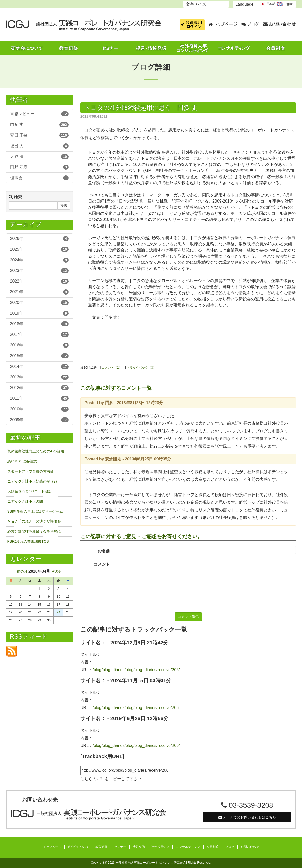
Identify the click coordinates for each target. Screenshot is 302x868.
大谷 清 (40, 157)
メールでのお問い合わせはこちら (247, 817)
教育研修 (102, 847)
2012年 (40, 388)
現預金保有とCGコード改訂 (30, 491)
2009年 (40, 420)
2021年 (40, 292)
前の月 (22, 571)
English (285, 4)
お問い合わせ (250, 847)
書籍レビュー (40, 114)
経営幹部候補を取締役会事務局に (34, 531)
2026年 (40, 239)
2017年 (40, 335)
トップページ (52, 847)
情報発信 (139, 847)
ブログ (230, 847)
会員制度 (213, 847)
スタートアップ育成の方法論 (31, 471)
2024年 (40, 260)
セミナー (120, 847)
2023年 (40, 271)
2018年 (40, 324)
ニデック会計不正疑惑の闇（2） (33, 481)
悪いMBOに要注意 (22, 461)
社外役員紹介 (160, 847)
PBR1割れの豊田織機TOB (28, 541)
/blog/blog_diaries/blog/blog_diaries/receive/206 (136, 708)
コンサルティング (188, 847)
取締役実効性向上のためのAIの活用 (36, 451)
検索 (64, 205)
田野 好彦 (40, 167)
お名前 (104, 551)
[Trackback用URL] (102, 756)
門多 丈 (40, 125)
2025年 (40, 249)
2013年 (40, 377)
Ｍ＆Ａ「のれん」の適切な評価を (34, 521)
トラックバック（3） (141, 368)
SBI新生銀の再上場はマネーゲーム (35, 511)
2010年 (40, 409)
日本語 (267, 4)
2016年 (40, 345)
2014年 (40, 367)
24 (58, 612)
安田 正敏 (40, 135)
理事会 (40, 178)
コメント (102, 564)
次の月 (57, 571)
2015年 (40, 356)
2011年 (40, 398)
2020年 (40, 303)
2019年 (40, 313)
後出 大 (40, 146)
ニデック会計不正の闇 (25, 501)
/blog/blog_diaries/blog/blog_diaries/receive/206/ (136, 670)
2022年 (40, 281)
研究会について (78, 847)
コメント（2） (112, 368)
